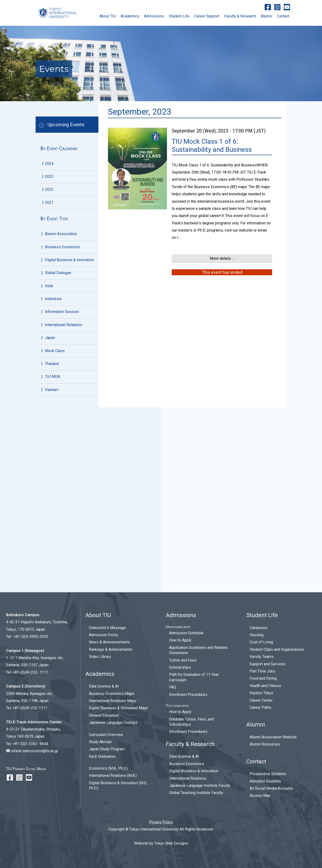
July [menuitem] (55, 379)
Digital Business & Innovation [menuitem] (69, 445)
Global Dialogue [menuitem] (58, 458)
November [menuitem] (60, 265)
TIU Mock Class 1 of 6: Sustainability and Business (212, 146)
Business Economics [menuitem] (62, 432)
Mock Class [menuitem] (55, 536)
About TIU (108, 16)
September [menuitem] (61, 282)
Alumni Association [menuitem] (61, 419)
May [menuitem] (55, 299)
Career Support (207, 16)
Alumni (266, 16)
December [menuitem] (60, 256)
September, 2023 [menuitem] (66, 218)
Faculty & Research (240, 16)
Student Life (179, 16)
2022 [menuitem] (49, 248)
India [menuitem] (49, 471)
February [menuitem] (59, 315)
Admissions (154, 16)
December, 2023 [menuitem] (65, 193)
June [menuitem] (56, 172)
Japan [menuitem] (50, 523)
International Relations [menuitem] (64, 510)
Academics (130, 16)
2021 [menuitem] (49, 337)
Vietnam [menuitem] (52, 574)
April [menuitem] (55, 307)
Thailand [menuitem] (52, 549)
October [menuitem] (58, 273)
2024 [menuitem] (49, 164)
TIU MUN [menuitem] (52, 562)
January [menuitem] (58, 235)
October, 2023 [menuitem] (63, 210)
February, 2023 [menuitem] (64, 227)
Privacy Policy (161, 822)
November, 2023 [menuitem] (65, 201)
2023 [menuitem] (49, 185)
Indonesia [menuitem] (53, 484)
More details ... (222, 258)
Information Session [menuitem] (62, 497)
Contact (283, 16)
